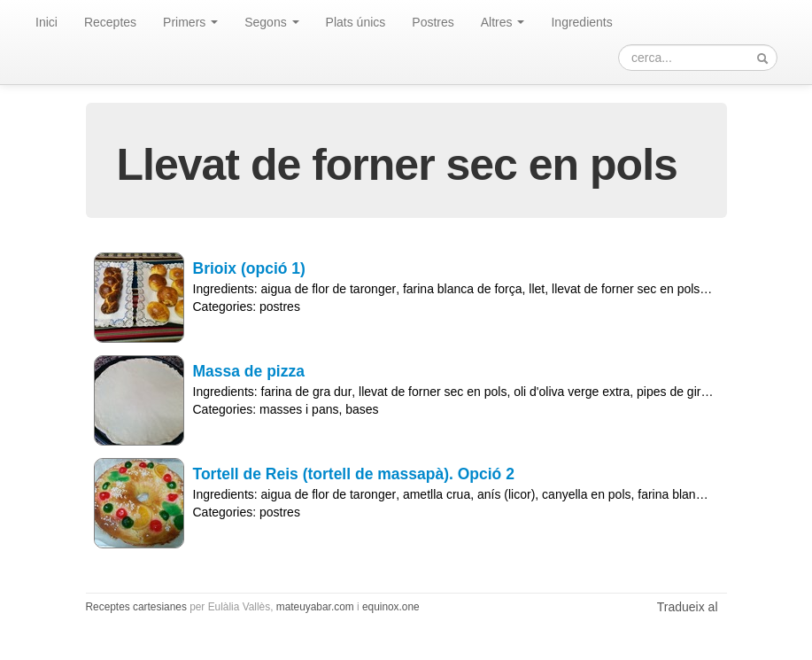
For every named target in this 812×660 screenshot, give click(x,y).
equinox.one (391, 607)
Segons (271, 22)
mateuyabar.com (315, 607)
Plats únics (356, 22)
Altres (503, 22)
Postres (433, 22)
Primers (190, 22)
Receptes (110, 22)
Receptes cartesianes (136, 607)
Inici (46, 22)
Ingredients (581, 22)
